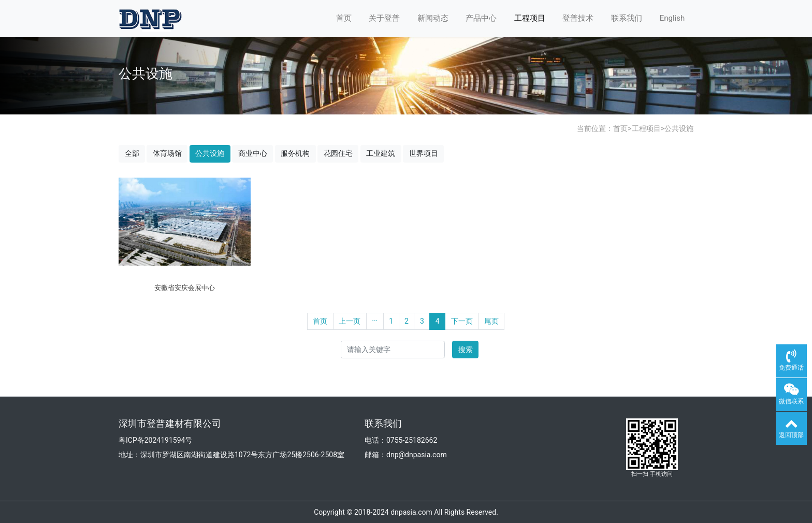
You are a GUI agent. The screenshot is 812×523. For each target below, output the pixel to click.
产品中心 (481, 18)
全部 (132, 153)
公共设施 (679, 128)
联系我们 (627, 18)
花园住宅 (338, 153)
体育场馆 (167, 153)
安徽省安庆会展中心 (185, 288)
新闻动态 (433, 18)
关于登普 (384, 18)
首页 (344, 18)
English (672, 18)
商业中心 (253, 153)
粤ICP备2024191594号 (155, 440)
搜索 (466, 350)
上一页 (350, 321)
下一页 (462, 321)
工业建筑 (381, 153)
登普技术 (578, 18)
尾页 (491, 321)
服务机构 (295, 153)
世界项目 (424, 153)
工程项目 (530, 18)
